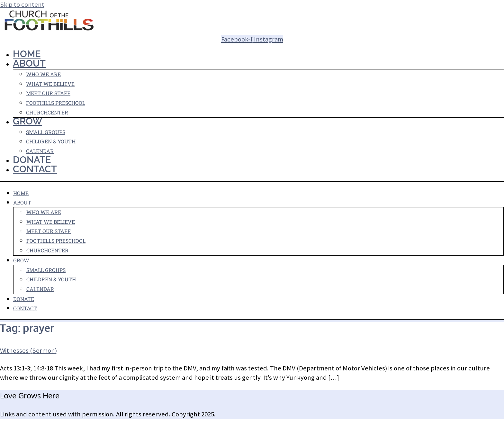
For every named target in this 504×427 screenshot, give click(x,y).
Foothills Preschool (56, 103)
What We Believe (50, 84)
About (29, 63)
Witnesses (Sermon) (28, 350)
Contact (35, 169)
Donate (24, 299)
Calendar (40, 289)
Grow (27, 121)
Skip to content (22, 5)
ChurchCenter (47, 112)
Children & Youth (51, 141)
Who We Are (43, 74)
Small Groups (46, 132)
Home (21, 193)
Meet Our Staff (48, 93)
